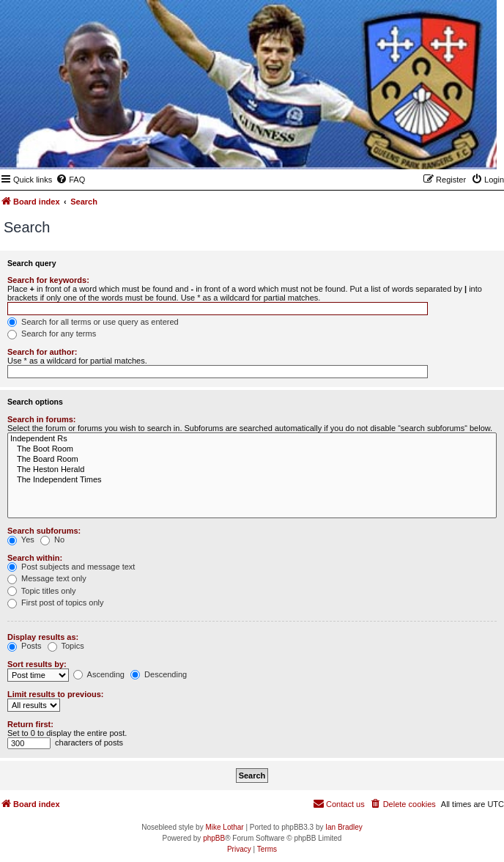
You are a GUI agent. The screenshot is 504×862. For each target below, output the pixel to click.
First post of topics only (56, 603)
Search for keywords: (48, 280)
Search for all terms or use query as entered (93, 322)
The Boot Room (252, 449)
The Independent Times (252, 480)
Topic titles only (41, 591)
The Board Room (252, 460)
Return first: (30, 724)
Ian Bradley (344, 827)
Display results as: (43, 637)
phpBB (214, 838)
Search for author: (42, 352)
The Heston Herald (252, 470)
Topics (66, 646)
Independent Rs (252, 439)
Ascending (99, 674)
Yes (21, 539)
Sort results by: (37, 664)
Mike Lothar (224, 827)
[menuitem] (70, 180)
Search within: (35, 558)
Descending (159, 674)
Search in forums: (42, 419)
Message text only (47, 578)
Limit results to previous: (55, 694)
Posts (25, 646)
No (52, 539)
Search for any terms (52, 334)
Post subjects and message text (71, 567)
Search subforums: (44, 531)
